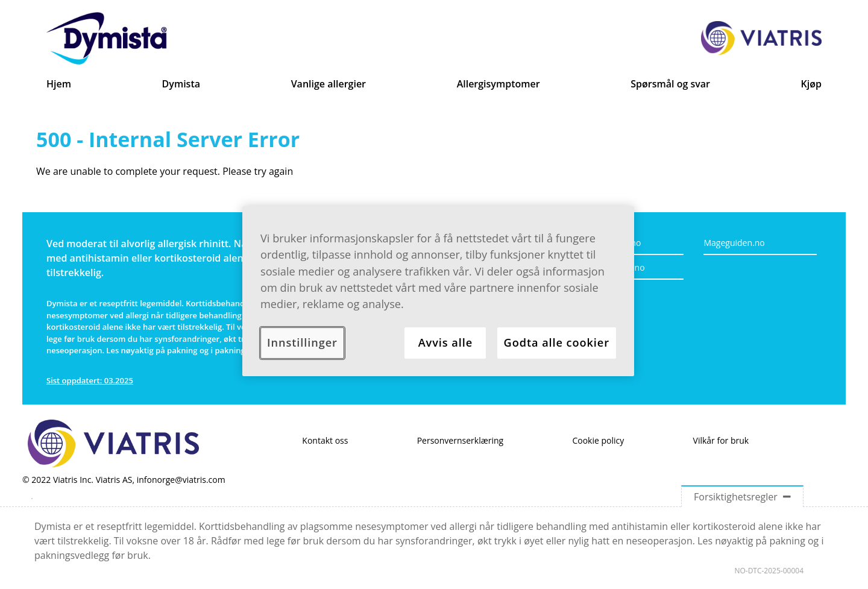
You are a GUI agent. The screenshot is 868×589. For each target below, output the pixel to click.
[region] (438, 291)
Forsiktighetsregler (742, 497)
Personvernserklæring (461, 440)
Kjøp (811, 84)
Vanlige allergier (329, 84)
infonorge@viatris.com (181, 480)
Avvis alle (445, 342)
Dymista (181, 84)
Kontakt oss (325, 440)
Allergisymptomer (498, 84)
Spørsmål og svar (670, 84)
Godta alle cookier (557, 342)
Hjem (59, 84)
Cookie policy (598, 440)
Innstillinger (302, 342)
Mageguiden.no (734, 243)
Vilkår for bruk (721, 440)
